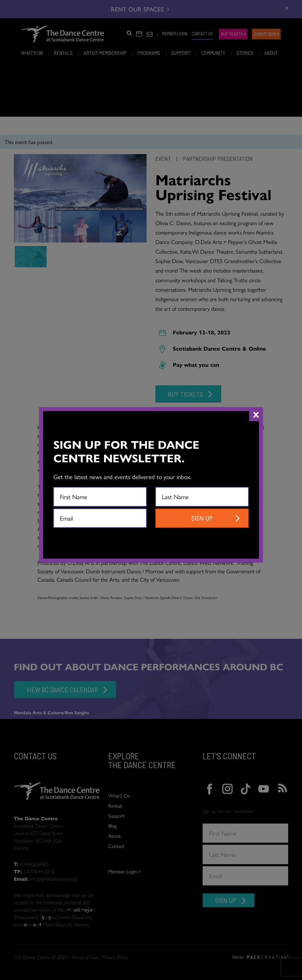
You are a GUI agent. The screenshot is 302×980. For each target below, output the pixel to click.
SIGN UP (202, 518)
